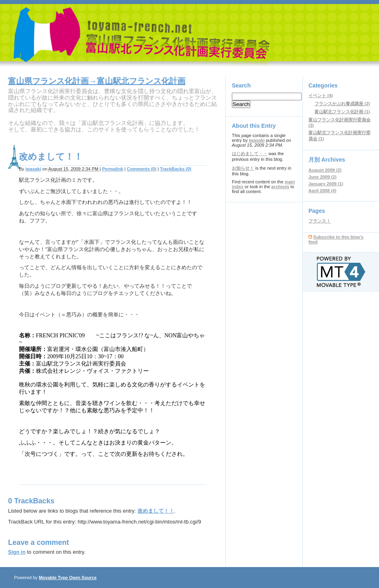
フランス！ (320, 221)
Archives (333, 160)
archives (280, 187)
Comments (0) (142, 169)
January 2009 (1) (326, 184)
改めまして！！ (156, 511)
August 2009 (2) (325, 170)
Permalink (113, 169)
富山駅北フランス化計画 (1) (342, 112)
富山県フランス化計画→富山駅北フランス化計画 (97, 81)
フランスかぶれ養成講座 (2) (342, 104)
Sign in (17, 552)
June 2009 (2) (323, 177)
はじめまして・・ (250, 154)
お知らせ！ (243, 168)
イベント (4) (321, 96)
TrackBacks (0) (176, 169)
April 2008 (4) (322, 191)
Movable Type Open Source (68, 578)
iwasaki (33, 169)
